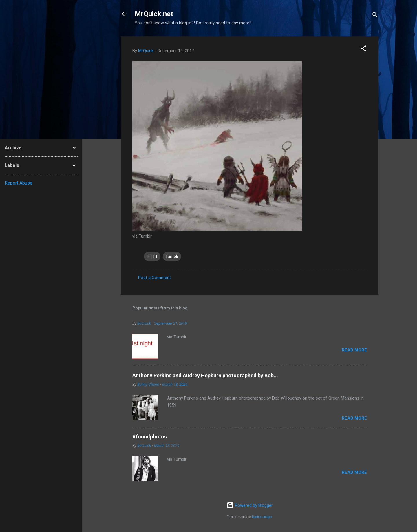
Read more (354, 350)
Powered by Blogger (250, 505)
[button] (363, 49)
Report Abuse (19, 183)
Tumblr (172, 256)
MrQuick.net (154, 14)
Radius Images (262, 517)
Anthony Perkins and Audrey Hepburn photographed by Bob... (205, 375)
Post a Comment (154, 278)
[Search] (375, 16)
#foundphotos (150, 437)
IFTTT (152, 256)
